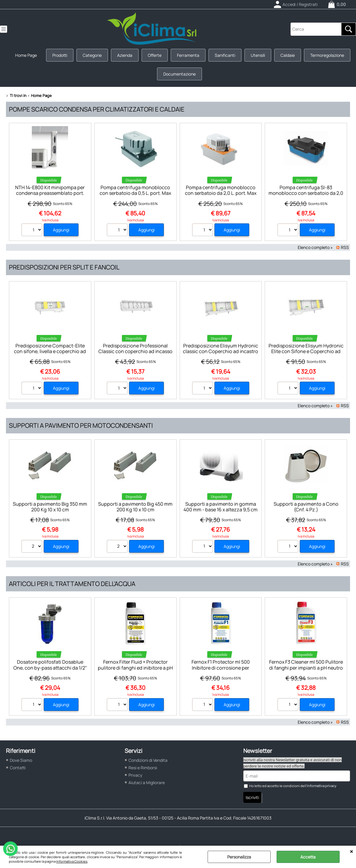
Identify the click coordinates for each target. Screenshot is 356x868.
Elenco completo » (315, 247)
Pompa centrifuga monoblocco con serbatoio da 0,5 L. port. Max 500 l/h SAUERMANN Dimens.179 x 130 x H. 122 (135, 196)
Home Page (26, 55)
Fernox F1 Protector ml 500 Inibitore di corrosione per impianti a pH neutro (221, 668)
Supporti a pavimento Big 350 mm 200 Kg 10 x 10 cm (50, 507)
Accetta (308, 857)
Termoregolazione (327, 55)
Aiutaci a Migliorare (147, 782)
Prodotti (60, 55)
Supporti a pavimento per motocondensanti (81, 425)
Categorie (92, 55)
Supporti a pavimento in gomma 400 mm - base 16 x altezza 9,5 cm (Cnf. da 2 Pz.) (221, 510)
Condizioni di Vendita (148, 760)
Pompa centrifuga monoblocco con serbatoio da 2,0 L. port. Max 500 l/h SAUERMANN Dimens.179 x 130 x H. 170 (221, 196)
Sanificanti (225, 55)
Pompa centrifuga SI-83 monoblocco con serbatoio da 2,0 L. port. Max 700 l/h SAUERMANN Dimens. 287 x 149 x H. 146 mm (306, 196)
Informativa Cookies (72, 861)
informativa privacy (322, 786)
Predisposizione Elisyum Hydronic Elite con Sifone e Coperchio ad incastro (306, 351)
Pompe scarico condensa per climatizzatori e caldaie (97, 109)
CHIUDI (351, 852)
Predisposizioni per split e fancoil (64, 267)
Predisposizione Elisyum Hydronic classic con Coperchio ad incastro (221, 348)
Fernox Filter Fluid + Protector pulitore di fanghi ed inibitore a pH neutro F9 (135, 668)
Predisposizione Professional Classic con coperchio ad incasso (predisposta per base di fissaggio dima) (135, 354)
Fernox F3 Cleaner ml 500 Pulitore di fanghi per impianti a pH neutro (306, 665)
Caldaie (288, 55)
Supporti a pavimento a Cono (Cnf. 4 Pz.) (306, 507)
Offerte (155, 55)
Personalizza (239, 857)
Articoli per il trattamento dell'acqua (72, 584)
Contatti (18, 768)
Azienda (125, 55)
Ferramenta (188, 55)
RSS (345, 247)
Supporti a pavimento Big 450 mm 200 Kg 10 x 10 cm (135, 507)
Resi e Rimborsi (143, 768)
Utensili (258, 55)
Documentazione (179, 74)
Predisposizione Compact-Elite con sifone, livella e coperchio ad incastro (50, 351)
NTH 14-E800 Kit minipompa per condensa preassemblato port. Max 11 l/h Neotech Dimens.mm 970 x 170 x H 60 (50, 196)
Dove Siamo (21, 760)
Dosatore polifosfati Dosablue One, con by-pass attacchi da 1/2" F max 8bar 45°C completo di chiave (50, 670)
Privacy (135, 775)
